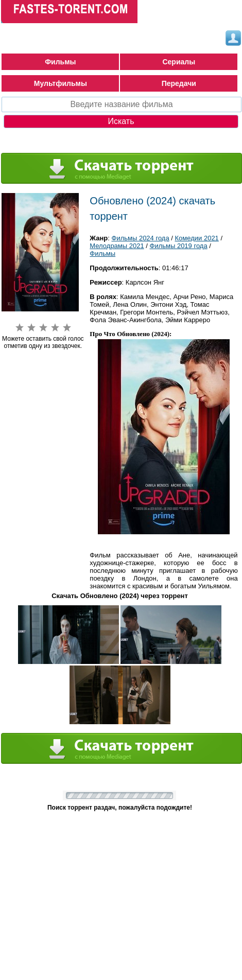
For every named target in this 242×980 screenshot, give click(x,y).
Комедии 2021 (197, 238)
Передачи (179, 83)
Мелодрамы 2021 (117, 246)
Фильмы (60, 62)
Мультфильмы (60, 83)
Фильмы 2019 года (179, 246)
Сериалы (179, 62)
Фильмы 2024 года (141, 238)
